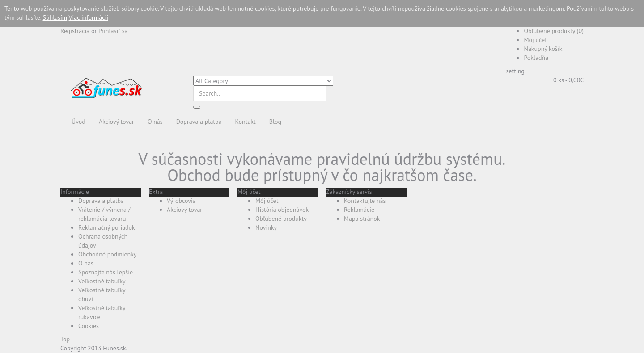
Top (65, 339)
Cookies (89, 326)
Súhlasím (55, 17)
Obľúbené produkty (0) (554, 31)
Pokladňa (536, 58)
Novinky (266, 227)
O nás (86, 263)
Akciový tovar (184, 210)
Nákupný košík (543, 49)
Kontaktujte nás (365, 201)
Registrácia (75, 31)
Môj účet (535, 40)
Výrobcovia (181, 201)
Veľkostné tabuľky (102, 281)
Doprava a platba (101, 201)
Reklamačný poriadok (107, 227)
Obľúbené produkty (281, 219)
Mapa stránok (362, 219)
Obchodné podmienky (107, 254)
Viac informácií (89, 17)
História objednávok (282, 210)
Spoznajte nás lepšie (106, 272)
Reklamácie (359, 210)
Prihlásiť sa (113, 31)
